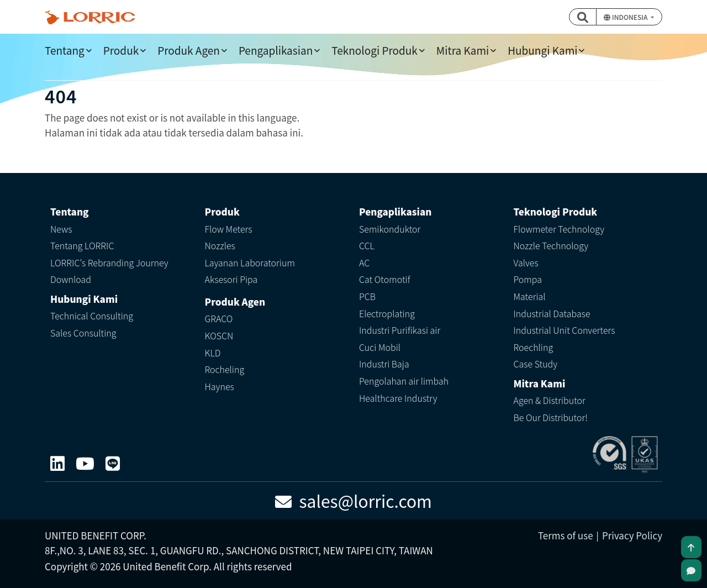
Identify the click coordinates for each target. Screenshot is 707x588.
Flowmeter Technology (559, 229)
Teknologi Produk (374, 50)
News (61, 229)
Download (71, 279)
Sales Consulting (83, 333)
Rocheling (225, 369)
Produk (121, 50)
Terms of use (566, 535)
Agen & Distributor (550, 400)
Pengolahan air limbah (404, 381)
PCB (367, 296)
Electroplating (387, 313)
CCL (367, 245)
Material (530, 296)
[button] (583, 17)
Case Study (536, 364)
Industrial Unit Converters (564, 330)
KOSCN (219, 335)
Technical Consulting (92, 316)
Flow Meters (229, 229)
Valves (526, 262)
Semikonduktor (390, 229)
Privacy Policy (632, 535)
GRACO (219, 318)
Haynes (220, 386)
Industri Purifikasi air (400, 330)
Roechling (534, 347)
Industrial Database (552, 313)
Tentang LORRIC (82, 245)
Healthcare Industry (398, 398)
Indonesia (626, 17)
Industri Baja (384, 364)
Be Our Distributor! (551, 417)
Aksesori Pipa (231, 279)
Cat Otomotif (385, 279)
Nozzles (220, 245)
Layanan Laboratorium (250, 262)
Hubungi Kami (542, 50)
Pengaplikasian (276, 50)
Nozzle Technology (551, 245)
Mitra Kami (463, 50)
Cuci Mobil (380, 347)
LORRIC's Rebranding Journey (109, 262)
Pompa (528, 279)
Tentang (65, 50)
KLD (213, 353)
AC (364, 262)
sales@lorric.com (353, 501)
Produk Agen (189, 50)
